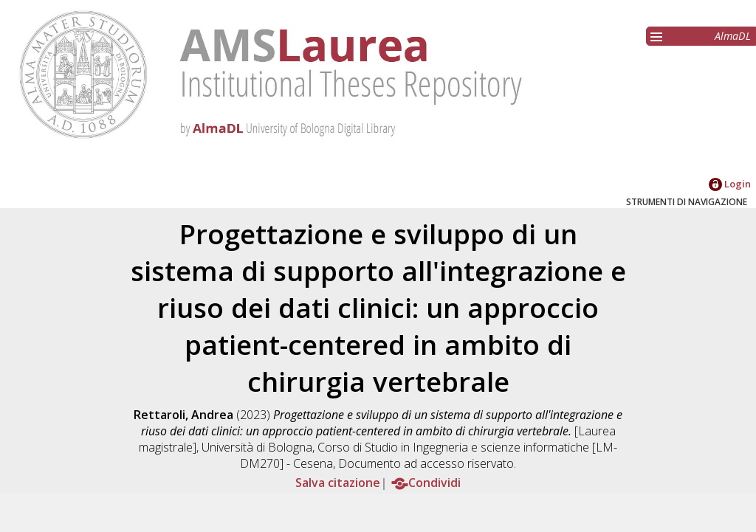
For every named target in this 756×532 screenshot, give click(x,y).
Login (730, 184)
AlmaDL (733, 36)
